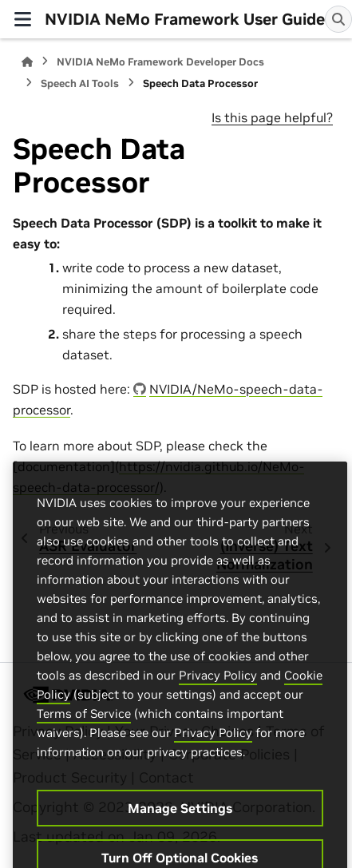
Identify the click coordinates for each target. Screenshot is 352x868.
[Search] (338, 19)
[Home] (27, 62)
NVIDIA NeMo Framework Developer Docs (160, 62)
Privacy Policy (218, 692)
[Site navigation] (22, 19)
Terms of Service (84, 730)
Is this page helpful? (272, 117)
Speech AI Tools (80, 83)
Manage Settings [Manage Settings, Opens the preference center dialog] (180, 825)
